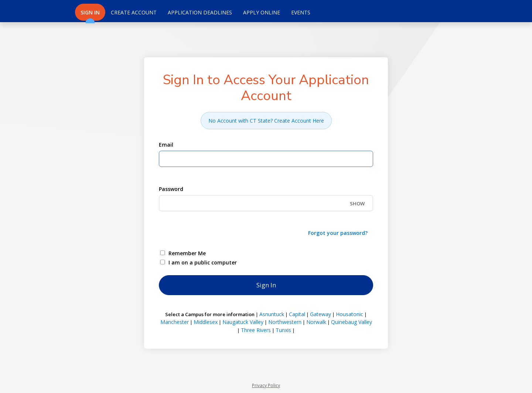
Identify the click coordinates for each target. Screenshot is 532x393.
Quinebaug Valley (352, 322)
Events (301, 12)
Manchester (175, 322)
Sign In (90, 15)
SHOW (357, 204)
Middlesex (206, 322)
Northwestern (285, 322)
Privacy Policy (266, 385)
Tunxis (283, 330)
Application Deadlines (200, 12)
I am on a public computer (203, 262)
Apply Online (262, 12)
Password (171, 189)
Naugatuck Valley (243, 322)
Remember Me (187, 253)
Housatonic (349, 314)
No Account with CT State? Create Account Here (266, 121)
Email (166, 145)
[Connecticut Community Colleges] (37, 11)
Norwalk (316, 322)
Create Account (134, 12)
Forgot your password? (338, 233)
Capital (297, 314)
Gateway (320, 314)
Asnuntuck (272, 314)
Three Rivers (256, 330)
